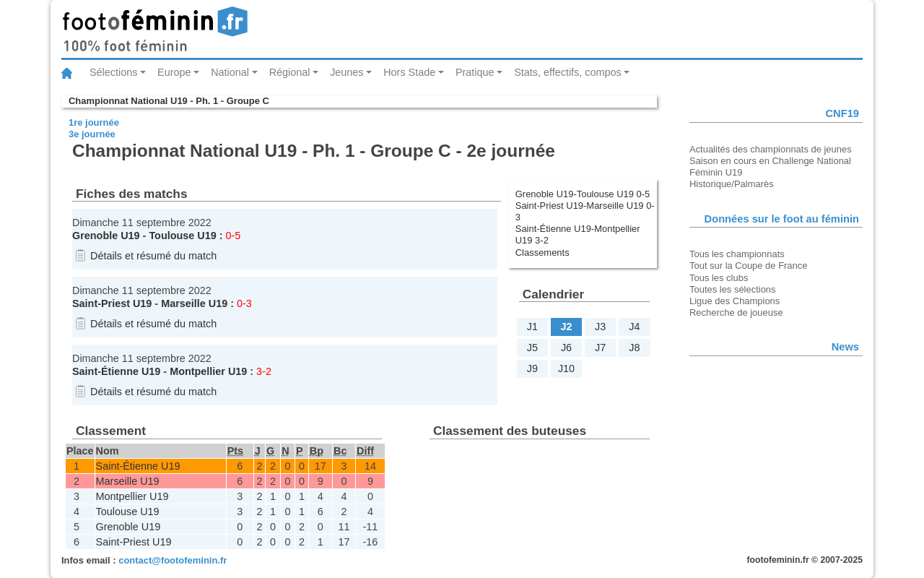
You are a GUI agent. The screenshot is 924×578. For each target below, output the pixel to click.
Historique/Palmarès (732, 184)
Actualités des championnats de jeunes (771, 149)
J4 (634, 327)
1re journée (94, 122)
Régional (290, 72)
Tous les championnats (737, 254)
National (230, 72)
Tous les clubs (719, 278)
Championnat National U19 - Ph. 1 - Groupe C (169, 101)
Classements (542, 253)
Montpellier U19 (208, 371)
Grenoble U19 (106, 236)
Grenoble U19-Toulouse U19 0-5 (583, 194)
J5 (532, 348)
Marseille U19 (194, 303)
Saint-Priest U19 (112, 303)
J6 (566, 348)
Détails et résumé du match (153, 256)
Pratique (475, 72)
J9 (532, 368)
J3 (600, 327)
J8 (634, 348)
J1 (532, 327)
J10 (566, 368)
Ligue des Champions (735, 301)
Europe (174, 72)
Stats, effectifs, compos (568, 72)
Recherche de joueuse (736, 312)
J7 (600, 348)
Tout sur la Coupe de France (748, 266)
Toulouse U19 (182, 236)
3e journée (92, 134)
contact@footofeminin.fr (173, 560)
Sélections (113, 72)
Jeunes (346, 72)
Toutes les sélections (733, 289)
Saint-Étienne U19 (116, 371)
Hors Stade (409, 72)
